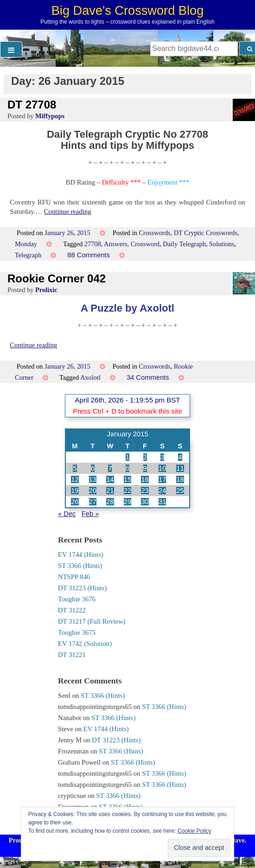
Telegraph (28, 255)
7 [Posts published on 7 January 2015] (110, 468)
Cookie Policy (194, 831)
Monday (26, 244)
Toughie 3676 (77, 599)
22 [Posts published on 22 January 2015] (127, 491)
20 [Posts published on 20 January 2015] (93, 491)
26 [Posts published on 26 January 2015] (75, 502)
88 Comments (89, 255)
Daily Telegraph (184, 244)
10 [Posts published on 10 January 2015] (162, 468)
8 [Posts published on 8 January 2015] (127, 468)
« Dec (67, 514)
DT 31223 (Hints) (82, 588)
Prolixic (46, 290)
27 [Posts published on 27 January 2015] (93, 502)
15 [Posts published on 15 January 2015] (127, 479)
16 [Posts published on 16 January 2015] (145, 479)
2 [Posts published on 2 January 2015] (145, 457)
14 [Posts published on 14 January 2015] (110, 479)
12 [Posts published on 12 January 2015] (75, 479)
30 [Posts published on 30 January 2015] (145, 502)
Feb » (90, 514)
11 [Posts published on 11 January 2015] (180, 468)
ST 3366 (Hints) (80, 566)
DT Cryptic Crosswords (206, 233)
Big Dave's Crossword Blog (128, 10)
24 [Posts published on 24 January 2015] (162, 491)
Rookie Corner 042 (57, 278)
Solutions (222, 244)
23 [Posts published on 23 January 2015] (145, 491)
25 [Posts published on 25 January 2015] (180, 491)
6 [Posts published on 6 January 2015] (93, 468)
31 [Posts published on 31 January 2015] (162, 502)
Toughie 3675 (77, 632)
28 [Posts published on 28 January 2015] (110, 502)
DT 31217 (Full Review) (92, 621)
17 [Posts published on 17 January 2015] (162, 479)
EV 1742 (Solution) (85, 644)
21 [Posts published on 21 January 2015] (110, 491)
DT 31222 (72, 610)
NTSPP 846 (74, 577)
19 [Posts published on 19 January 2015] (75, 491)
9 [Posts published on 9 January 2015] (145, 468)
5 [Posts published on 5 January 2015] (75, 468)
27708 (93, 244)
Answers (115, 244)
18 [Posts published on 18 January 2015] (180, 479)
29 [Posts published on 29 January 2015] (127, 502)
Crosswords (154, 233)
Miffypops (50, 116)
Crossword (145, 244)
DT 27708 (32, 105)
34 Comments (148, 377)
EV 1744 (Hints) (81, 555)
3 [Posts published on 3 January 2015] (162, 457)
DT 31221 (72, 655)
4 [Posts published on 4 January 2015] (180, 457)
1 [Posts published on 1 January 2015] (127, 457)
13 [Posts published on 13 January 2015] (93, 479)
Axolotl (90, 377)
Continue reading (68, 211)
